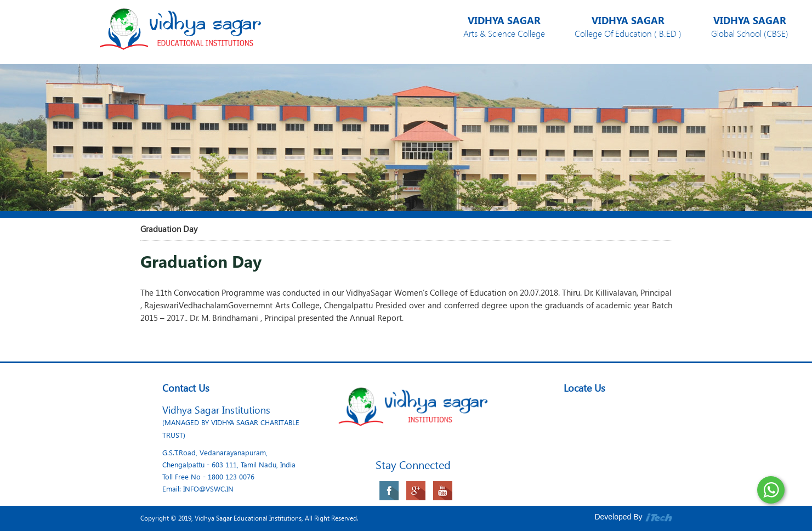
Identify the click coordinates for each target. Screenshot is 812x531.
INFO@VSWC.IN (208, 488)
